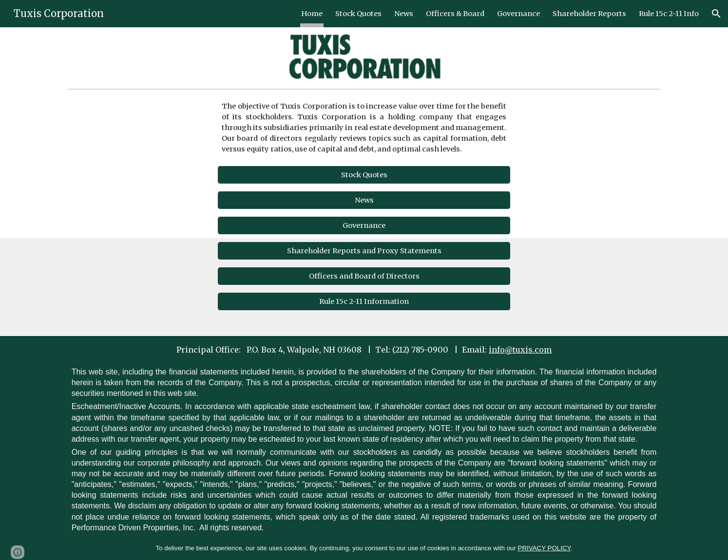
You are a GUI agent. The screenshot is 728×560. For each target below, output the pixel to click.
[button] (716, 14)
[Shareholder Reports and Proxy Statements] (364, 251)
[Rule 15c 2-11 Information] (364, 302)
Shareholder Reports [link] (589, 14)
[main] (364, 128)
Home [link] (312, 14)
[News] (364, 200)
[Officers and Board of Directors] (364, 276)
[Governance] (364, 226)
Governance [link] (518, 14)
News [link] (404, 14)
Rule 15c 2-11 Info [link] (669, 14)
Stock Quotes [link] (358, 14)
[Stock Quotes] (364, 175)
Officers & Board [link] (455, 14)
